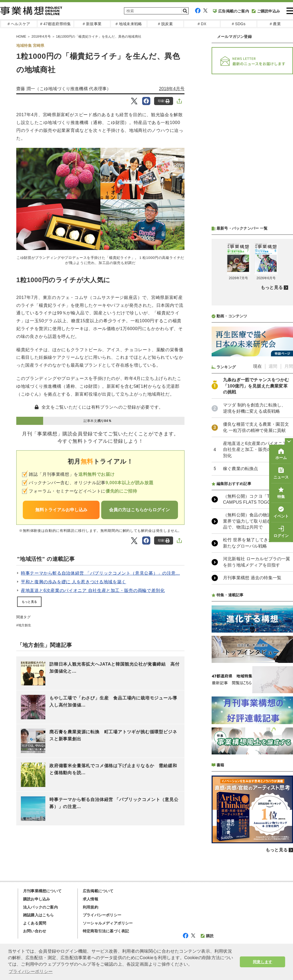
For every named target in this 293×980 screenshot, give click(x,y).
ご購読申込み (266, 11)
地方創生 (25, 625)
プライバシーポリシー (102, 915)
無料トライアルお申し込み (61, 510)
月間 (289, 366)
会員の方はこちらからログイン (139, 510)
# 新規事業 (92, 24)
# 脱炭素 (165, 24)
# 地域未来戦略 (129, 24)
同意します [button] (262, 962)
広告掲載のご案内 (231, 11)
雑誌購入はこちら (39, 915)
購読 (207, 936)
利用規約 (90, 907)
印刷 (164, 101)
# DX (202, 24)
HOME (21, 37)
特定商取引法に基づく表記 (106, 931)
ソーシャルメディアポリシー (108, 923)
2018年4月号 (41, 37)
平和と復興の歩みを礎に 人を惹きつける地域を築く (74, 582)
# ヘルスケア (19, 24)
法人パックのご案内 (40, 907)
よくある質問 (35, 923)
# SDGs (238, 24)
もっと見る (29, 602)
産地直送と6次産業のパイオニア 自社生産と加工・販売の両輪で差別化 (93, 590)
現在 (257, 366)
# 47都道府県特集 (55, 24)
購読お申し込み (36, 899)
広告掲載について (98, 891)
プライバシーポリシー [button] (31, 971)
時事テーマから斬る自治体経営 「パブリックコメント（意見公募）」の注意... (100, 573)
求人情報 (90, 899)
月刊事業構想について (42, 891)
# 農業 (275, 24)
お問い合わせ (35, 931)
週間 (273, 366)
